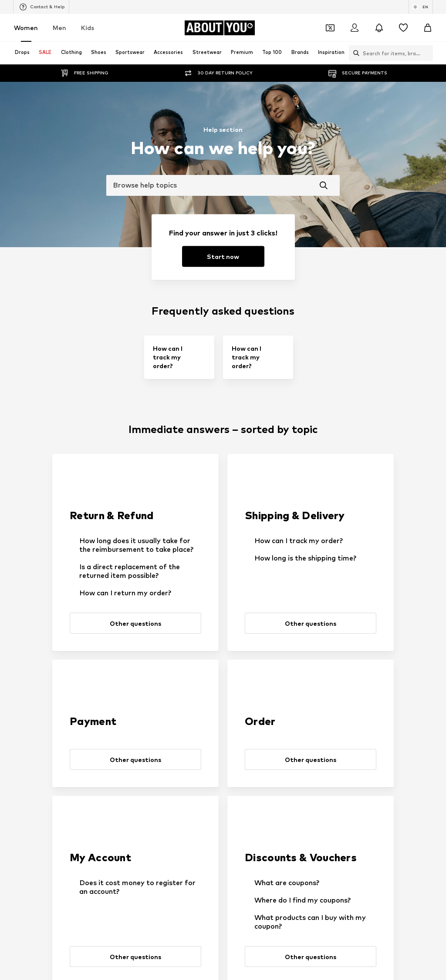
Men (59, 28)
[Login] (355, 28)
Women (26, 28)
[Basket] (428, 28)
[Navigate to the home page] (220, 28)
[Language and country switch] (421, 7)
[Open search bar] (354, 53)
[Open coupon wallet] (330, 28)
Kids (88, 28)
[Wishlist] (403, 28)
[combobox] (223, 185)
